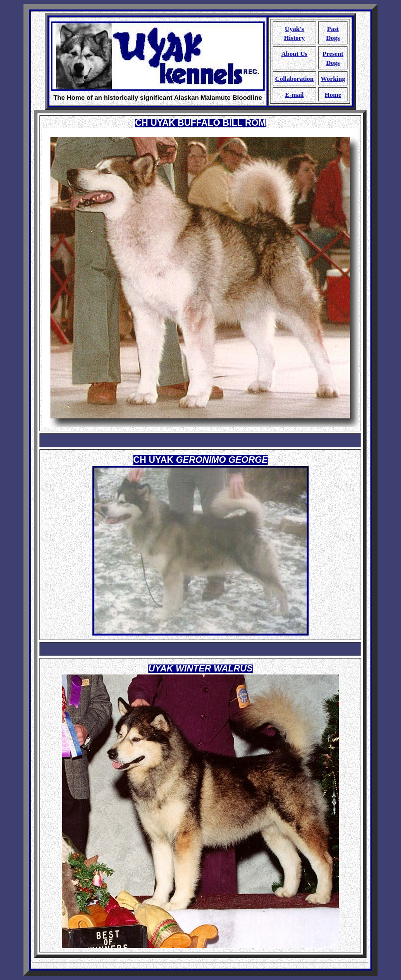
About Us (294, 54)
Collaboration (294, 79)
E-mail (295, 95)
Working (333, 79)
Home (333, 95)
